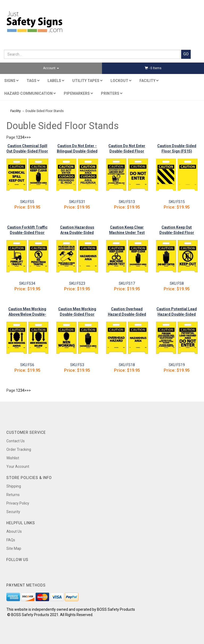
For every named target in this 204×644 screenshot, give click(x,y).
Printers (112, 93)
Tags (33, 81)
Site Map (14, 548)
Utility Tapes (87, 81)
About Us (14, 531)
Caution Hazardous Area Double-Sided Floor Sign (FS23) (77, 233)
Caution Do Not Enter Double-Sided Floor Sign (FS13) (127, 151)
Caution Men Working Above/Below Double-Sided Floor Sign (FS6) (27, 314)
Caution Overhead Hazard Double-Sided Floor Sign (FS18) (127, 314)
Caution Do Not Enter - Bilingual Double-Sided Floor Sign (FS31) (77, 151)
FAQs (11, 540)
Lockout (121, 81)
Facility (149, 81)
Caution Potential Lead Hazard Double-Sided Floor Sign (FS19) (177, 314)
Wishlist (13, 458)
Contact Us (16, 441)
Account (51, 68)
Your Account (18, 467)
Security (13, 512)
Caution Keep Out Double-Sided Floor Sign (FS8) (177, 233)
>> (29, 137)
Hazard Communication (30, 93)
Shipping (14, 486)
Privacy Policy (18, 503)
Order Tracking (19, 449)
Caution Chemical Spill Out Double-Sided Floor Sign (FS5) (27, 151)
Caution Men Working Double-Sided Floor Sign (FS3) (77, 314)
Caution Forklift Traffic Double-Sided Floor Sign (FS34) (27, 233)
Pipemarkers (78, 93)
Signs (11, 81)
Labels (56, 81)
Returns (13, 495)
